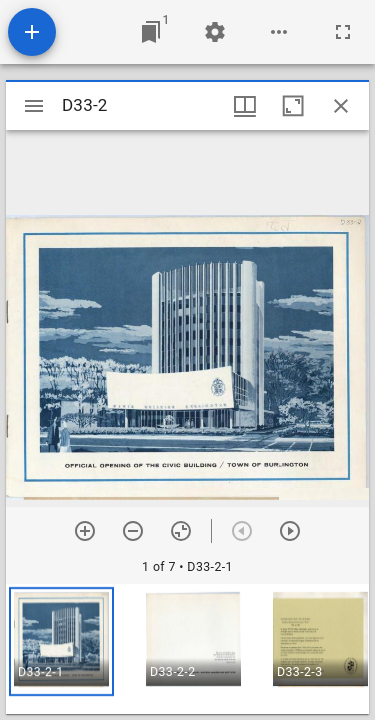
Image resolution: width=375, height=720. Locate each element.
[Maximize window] (293, 106)
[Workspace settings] (215, 32)
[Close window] (341, 106)
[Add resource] (32, 32)
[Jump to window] (151, 32)
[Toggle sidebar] (34, 106)
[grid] (187, 649)
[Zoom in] (85, 531)
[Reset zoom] (181, 531)
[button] (61, 641)
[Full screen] (343, 32)
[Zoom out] (133, 531)
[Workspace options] (279, 32)
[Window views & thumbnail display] (245, 106)
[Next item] (290, 531)
